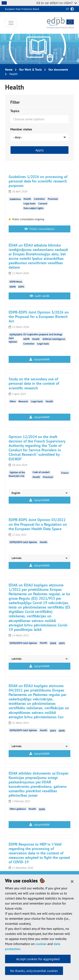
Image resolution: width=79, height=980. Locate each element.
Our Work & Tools (30, 70)
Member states (21, 129)
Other (13, 401)
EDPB (13, 287)
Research (23, 401)
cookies (41, 944)
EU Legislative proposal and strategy (43, 334)
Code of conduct (41, 472)
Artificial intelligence (54, 339)
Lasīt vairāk (40, 296)
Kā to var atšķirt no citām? (57, 3)
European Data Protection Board (22, 9)
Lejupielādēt (39, 359)
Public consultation (39, 229)
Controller (39, 199)
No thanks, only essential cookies (34, 971)
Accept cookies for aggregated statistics (38, 960)
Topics (15, 111)
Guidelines (15, 199)
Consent (43, 203)
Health (27, 199)
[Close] (72, 881)
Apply (39, 150)
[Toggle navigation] (11, 23)
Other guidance (18, 809)
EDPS (21, 287)
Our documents (58, 70)
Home (9, 70)
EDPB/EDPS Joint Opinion (23, 542)
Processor (53, 199)
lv (67, 9)
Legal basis (29, 203)
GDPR (26, 339)
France (65, 473)
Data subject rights (33, 208)
